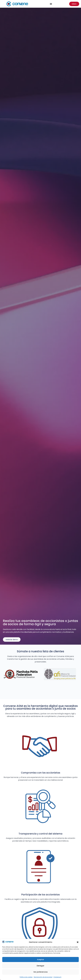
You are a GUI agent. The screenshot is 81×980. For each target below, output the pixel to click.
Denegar (40, 966)
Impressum (57, 977)
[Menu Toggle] (51, 4)
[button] (78, 942)
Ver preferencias (40, 972)
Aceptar (41, 959)
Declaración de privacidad (43, 977)
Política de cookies (26, 977)
